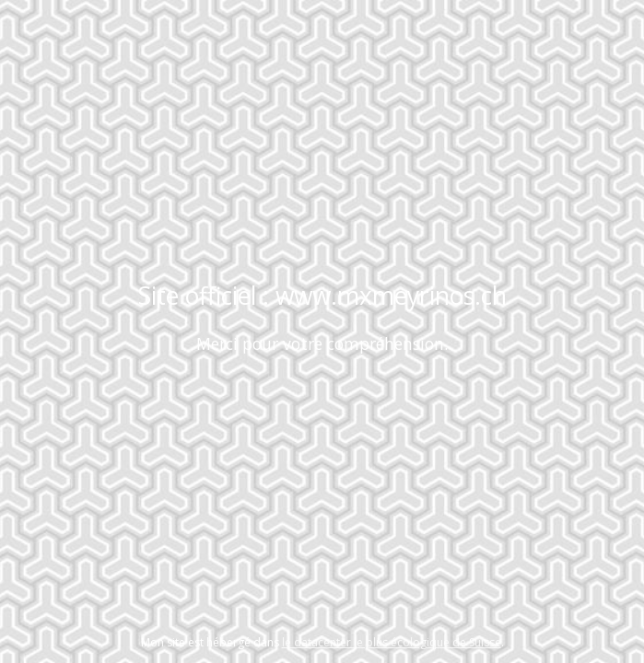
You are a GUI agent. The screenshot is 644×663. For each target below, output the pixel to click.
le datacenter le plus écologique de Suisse (392, 642)
